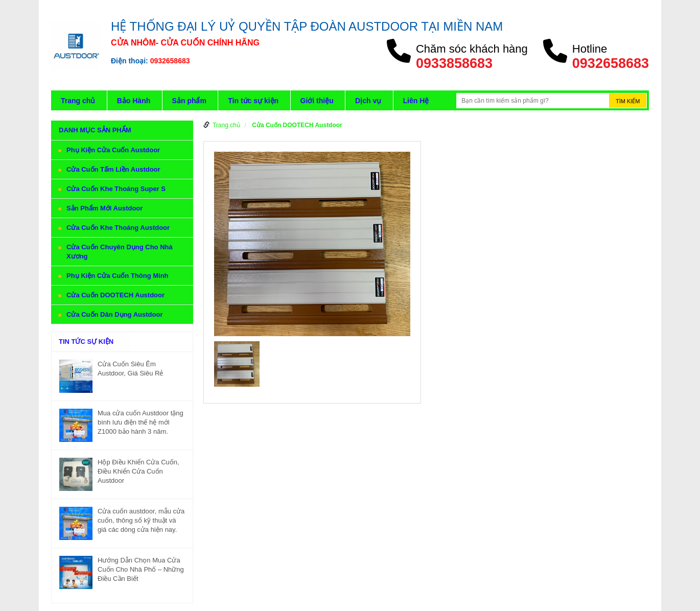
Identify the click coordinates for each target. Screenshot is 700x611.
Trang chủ (78, 101)
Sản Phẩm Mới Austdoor (104, 208)
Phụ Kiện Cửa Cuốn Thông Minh (118, 276)
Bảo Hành (134, 101)
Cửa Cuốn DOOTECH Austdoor (115, 295)
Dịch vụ (368, 101)
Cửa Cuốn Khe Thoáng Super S (116, 189)
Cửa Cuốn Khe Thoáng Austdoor (118, 228)
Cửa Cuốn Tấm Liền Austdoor (113, 169)
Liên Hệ (416, 101)
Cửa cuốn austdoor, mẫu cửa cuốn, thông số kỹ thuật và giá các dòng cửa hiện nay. (141, 520)
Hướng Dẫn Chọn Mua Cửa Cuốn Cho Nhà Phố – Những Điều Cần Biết (141, 569)
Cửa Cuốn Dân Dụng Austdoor (114, 314)
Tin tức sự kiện (253, 101)
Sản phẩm (189, 101)
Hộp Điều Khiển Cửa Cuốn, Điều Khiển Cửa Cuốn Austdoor (138, 471)
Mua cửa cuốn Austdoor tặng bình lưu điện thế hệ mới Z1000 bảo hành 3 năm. (141, 422)
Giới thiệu (317, 101)
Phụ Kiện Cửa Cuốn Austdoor (113, 150)
